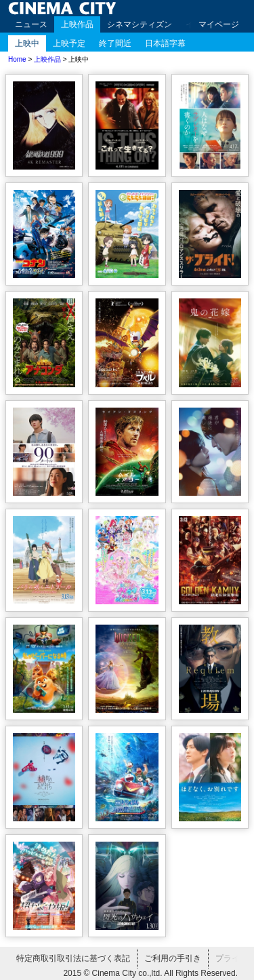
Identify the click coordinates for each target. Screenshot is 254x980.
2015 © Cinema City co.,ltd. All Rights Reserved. (150, 973)
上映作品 (77, 24)
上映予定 (69, 43)
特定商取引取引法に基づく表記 (73, 958)
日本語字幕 (165, 43)
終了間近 (115, 43)
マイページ (219, 24)
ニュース (31, 24)
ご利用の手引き (173, 958)
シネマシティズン (140, 24)
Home (17, 59)
